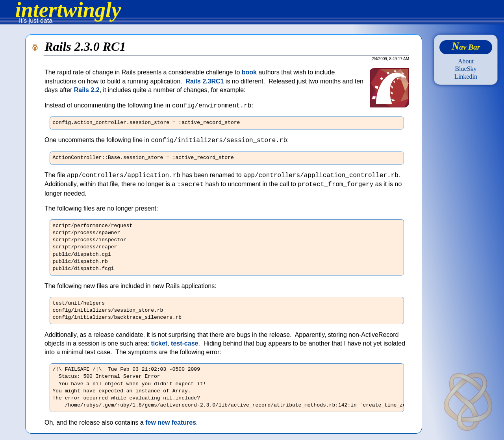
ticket (159, 343)
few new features (171, 422)
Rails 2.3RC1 (205, 81)
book (249, 72)
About (466, 61)
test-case (184, 343)
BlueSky (466, 69)
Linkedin (466, 77)
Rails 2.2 (87, 90)
